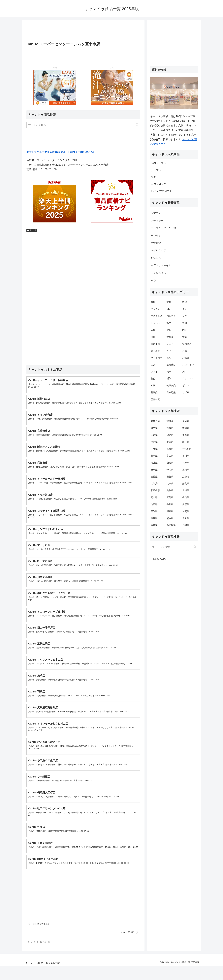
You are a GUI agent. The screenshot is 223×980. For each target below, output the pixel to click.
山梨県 (170, 463)
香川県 (170, 504)
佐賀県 (186, 511)
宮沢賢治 (156, 243)
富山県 (170, 456)
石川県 (186, 456)
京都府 (186, 477)
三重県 (154, 477)
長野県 (186, 463)
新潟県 (154, 456)
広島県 (170, 497)
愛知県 (186, 470)
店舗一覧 (32, 230)
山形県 (154, 435)
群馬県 (170, 442)
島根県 (186, 490)
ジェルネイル (158, 273)
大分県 (186, 518)
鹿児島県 (171, 525)
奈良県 (186, 484)
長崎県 (154, 518)
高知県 (154, 511)
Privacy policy (159, 559)
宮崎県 (154, 525)
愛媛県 (186, 504)
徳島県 (154, 504)
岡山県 (154, 497)
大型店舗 (155, 421)
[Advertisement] (83, 32)
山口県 (186, 497)
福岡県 (170, 511)
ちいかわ (156, 258)
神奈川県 (187, 449)
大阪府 (154, 484)
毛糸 (153, 280)
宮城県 (170, 428)
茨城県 (186, 435)
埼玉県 (186, 442)
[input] (83, 125)
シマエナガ (157, 213)
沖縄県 (186, 525)
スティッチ (157, 221)
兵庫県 (170, 484)
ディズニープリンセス (164, 228)
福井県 (154, 463)
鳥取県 (170, 490)
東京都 (170, 449)
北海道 (170, 421)
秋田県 (186, 428)
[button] (137, 125)
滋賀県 (170, 477)
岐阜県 (154, 470)
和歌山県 (155, 490)
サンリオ (156, 236)
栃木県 (154, 442)
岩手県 (154, 428)
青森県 (186, 421)
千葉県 (154, 449)
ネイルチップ (158, 250)
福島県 (170, 435)
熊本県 (170, 518)
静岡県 (170, 470)
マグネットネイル (161, 265)
